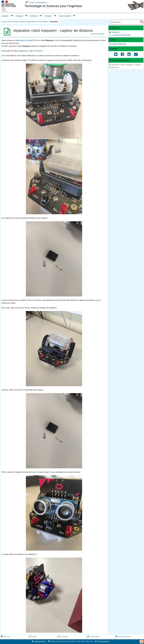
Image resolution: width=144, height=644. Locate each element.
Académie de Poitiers (40, 641)
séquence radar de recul (30, 51)
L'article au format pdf (121, 35)
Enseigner (19, 16)
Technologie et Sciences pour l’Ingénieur (53, 6)
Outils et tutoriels (65, 16)
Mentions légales (93, 637)
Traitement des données (123, 637)
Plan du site (5, 637)
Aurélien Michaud (119, 44)
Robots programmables (28, 22)
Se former (48, 16)
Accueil (4, 22)
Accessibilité (63, 637)
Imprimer (116, 32)
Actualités (5, 16)
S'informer (34, 16)
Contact (33, 637)
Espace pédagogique (36, 2)
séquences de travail (24, 40)
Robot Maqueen (43, 22)
